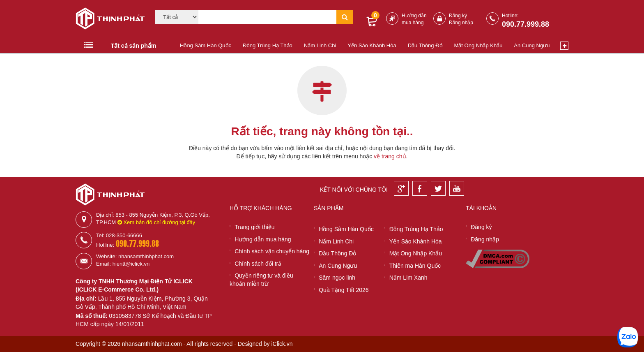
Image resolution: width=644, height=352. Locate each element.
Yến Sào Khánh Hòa (372, 45)
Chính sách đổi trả (258, 264)
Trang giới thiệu (254, 227)
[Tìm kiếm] (267, 17)
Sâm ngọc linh (337, 278)
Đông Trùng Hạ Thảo (268, 45)
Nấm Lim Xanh (408, 278)
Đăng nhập (461, 23)
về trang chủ (390, 156)
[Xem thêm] (564, 46)
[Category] (177, 17)
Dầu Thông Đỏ (425, 45)
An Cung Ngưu (532, 45)
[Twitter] (438, 188)
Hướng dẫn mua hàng (263, 239)
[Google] (401, 188)
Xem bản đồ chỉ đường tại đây (156, 222)
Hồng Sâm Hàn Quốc (206, 45)
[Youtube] (457, 188)
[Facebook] (420, 188)
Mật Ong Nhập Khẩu (478, 45)
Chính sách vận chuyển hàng (272, 251)
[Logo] (107, 20)
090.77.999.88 (526, 24)
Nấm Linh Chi (320, 45)
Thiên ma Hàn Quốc (415, 266)
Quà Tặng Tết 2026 (344, 290)
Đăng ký (458, 16)
